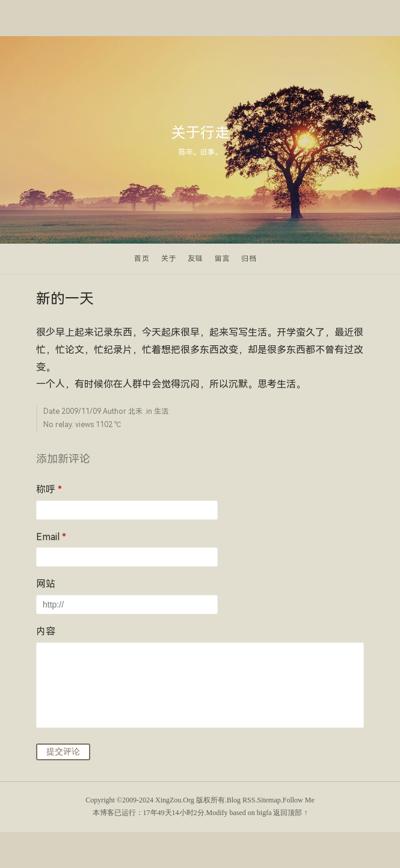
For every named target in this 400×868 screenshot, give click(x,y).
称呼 (49, 489)
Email (51, 537)
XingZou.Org (175, 800)
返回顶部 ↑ (290, 813)
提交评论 (63, 751)
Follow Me (299, 800)
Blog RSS (241, 800)
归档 (249, 259)
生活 (161, 411)
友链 (195, 259)
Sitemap (269, 800)
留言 (223, 259)
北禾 (135, 411)
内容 (46, 631)
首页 (142, 259)
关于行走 (200, 133)
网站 (46, 584)
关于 (169, 259)
